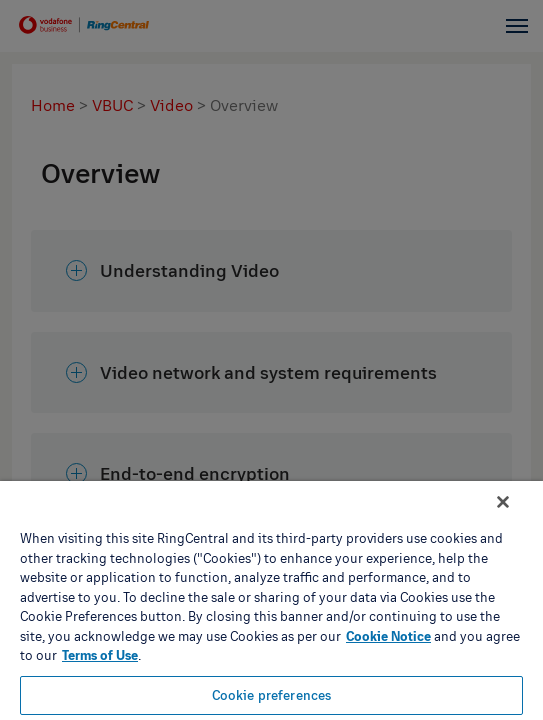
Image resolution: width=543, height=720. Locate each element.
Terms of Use (100, 655)
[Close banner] (517, 515)
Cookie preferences (271, 695)
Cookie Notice (388, 636)
